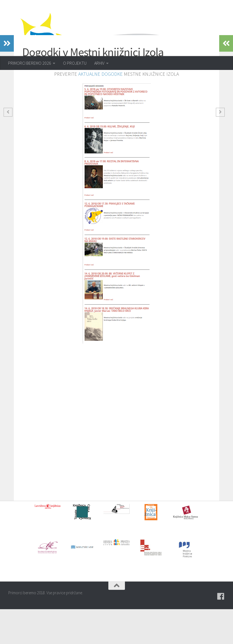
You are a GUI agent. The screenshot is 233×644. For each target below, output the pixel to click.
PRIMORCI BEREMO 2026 (30, 63)
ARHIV (99, 63)
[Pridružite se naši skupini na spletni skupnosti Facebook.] (221, 631)
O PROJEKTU (75, 63)
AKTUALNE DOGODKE (100, 109)
